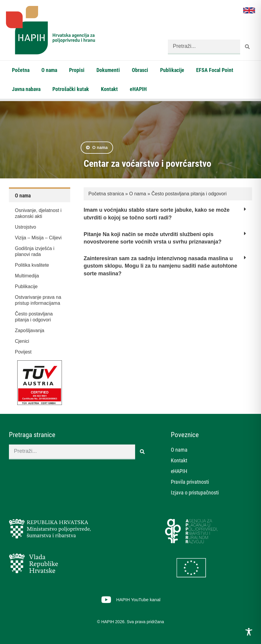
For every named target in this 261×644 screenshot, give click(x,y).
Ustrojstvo (25, 227)
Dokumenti (108, 70)
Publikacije (172, 70)
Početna (21, 70)
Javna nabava (26, 89)
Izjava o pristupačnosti (195, 493)
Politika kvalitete (32, 265)
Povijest (23, 352)
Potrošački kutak (71, 89)
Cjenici (22, 341)
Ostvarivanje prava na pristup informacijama (38, 300)
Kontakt (109, 89)
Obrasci (140, 70)
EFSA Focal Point (215, 70)
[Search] (248, 47)
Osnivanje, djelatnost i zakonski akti (38, 213)
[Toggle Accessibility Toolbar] (249, 632)
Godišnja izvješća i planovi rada (35, 251)
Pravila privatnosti (190, 482)
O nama (49, 70)
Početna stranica (106, 194)
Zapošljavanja (30, 330)
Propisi (77, 70)
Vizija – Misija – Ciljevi (38, 238)
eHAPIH (138, 89)
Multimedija (27, 276)
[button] (168, 217)
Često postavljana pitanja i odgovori (34, 317)
